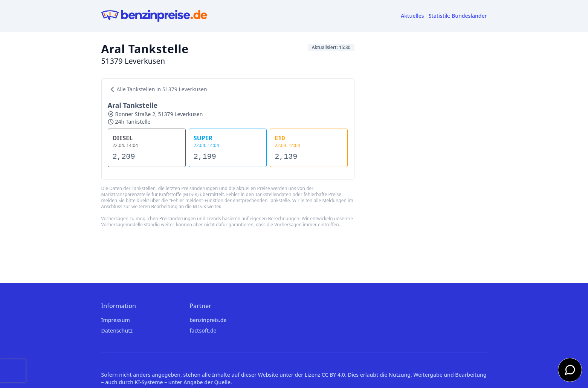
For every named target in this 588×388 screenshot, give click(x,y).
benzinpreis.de (208, 320)
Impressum (116, 320)
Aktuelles (412, 16)
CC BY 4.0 (333, 375)
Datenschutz (117, 330)
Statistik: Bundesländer (458, 16)
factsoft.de (203, 330)
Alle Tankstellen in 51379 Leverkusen (157, 89)
